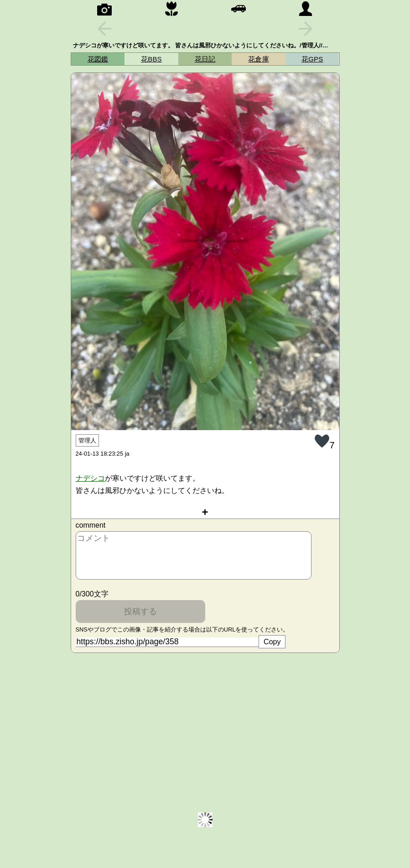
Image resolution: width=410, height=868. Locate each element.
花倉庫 (258, 59)
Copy (272, 642)
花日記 (205, 59)
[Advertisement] (205, 724)
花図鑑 (98, 59)
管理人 (87, 440)
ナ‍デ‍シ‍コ (91, 478)
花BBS (151, 59)
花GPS (312, 59)
